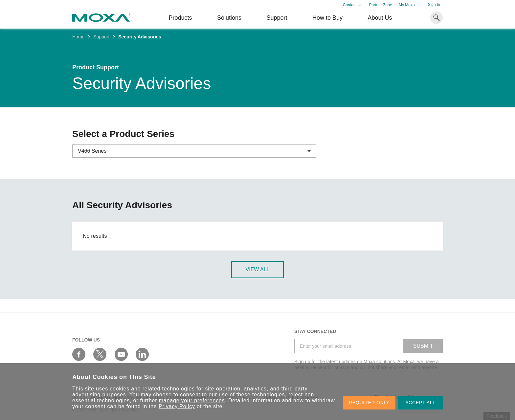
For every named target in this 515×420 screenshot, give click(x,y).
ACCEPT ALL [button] (420, 403)
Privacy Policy (177, 406)
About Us (380, 18)
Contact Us (353, 5)
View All (258, 269)
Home (78, 37)
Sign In (434, 5)
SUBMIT (423, 346)
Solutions (229, 18)
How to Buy (327, 18)
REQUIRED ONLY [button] (369, 403)
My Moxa (407, 5)
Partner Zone (381, 5)
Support (277, 18)
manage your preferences (192, 400)
